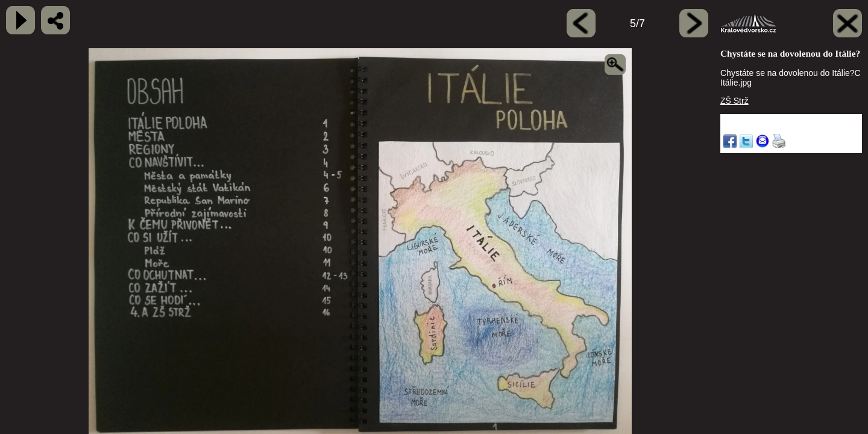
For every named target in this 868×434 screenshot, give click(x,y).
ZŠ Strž (734, 101)
